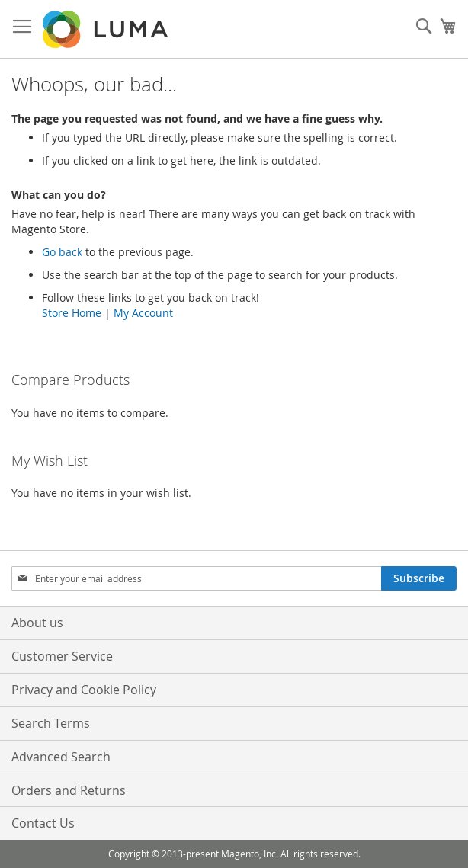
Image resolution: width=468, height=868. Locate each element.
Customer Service (62, 656)
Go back (62, 252)
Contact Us (43, 823)
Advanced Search (61, 757)
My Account (143, 313)
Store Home (72, 313)
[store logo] (107, 29)
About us (37, 623)
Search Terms (51, 723)
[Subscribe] (419, 578)
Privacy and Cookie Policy (84, 690)
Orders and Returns (69, 790)
